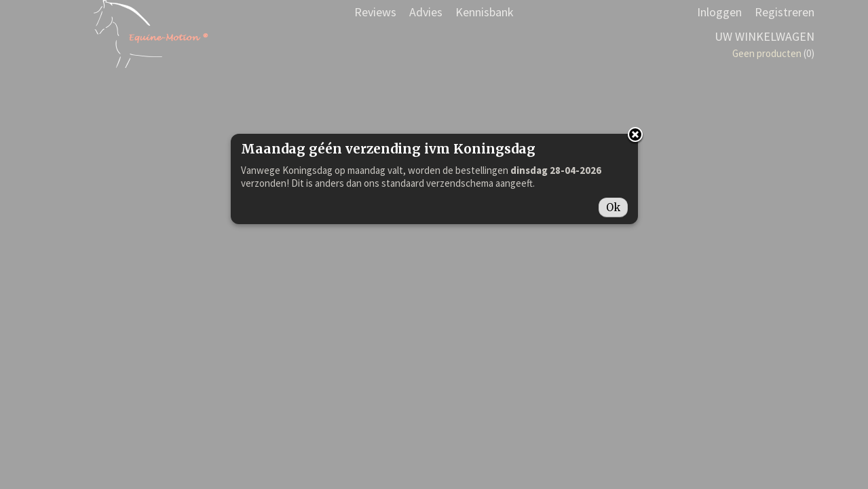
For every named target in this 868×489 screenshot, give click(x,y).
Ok (613, 207)
